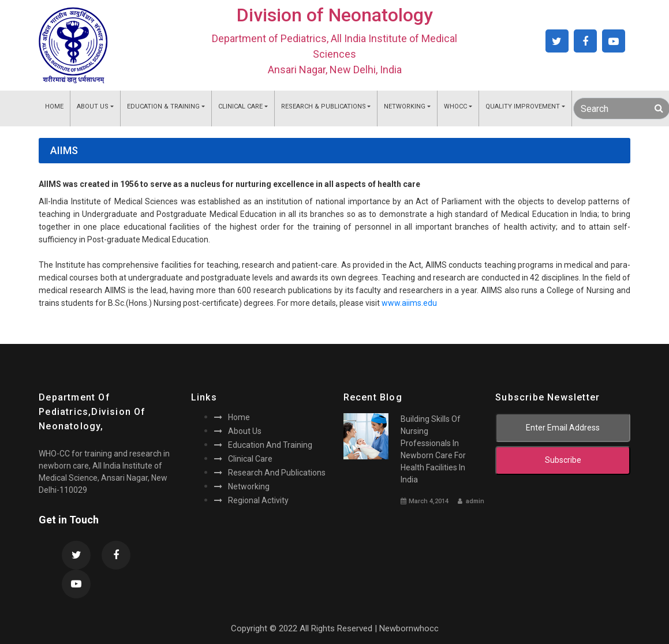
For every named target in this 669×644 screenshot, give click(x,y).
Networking (405, 106)
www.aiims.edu (409, 303)
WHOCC (455, 106)
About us (238, 431)
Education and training (263, 445)
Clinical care (243, 459)
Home (54, 106)
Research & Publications (324, 106)
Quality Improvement (523, 106)
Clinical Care (240, 106)
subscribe (563, 460)
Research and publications (270, 473)
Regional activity (251, 500)
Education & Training (163, 106)
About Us (93, 106)
